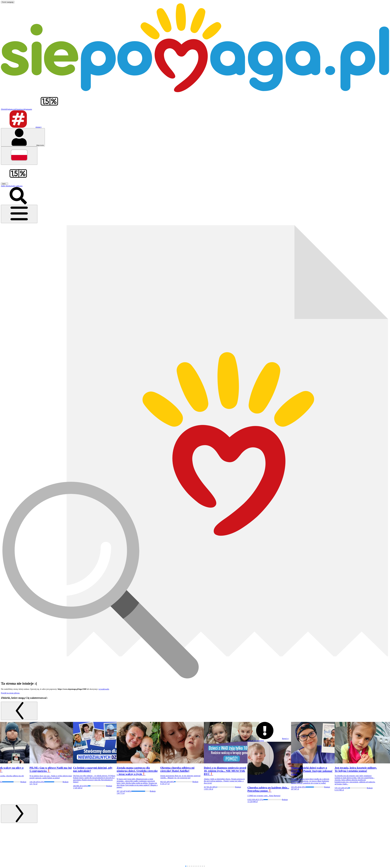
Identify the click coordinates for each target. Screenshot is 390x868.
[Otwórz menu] (19, 214)
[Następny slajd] (19, 814)
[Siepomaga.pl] (195, 92)
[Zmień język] (19, 156)
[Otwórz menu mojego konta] (23, 137)
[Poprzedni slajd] (19, 711)
